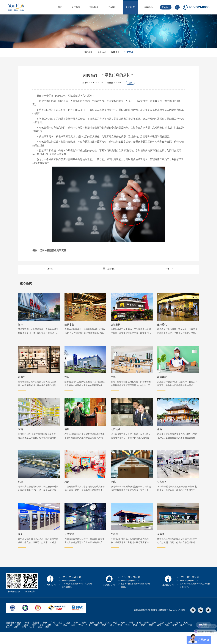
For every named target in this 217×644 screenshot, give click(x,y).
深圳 (76, 635)
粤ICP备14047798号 (159, 622)
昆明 (154, 635)
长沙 (115, 635)
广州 (53, 635)
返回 (130, 82)
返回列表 (108, 269)
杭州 (84, 635)
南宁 (34, 637)
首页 (60, 7)
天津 (178, 635)
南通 (135, 637)
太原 (186, 635)
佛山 (65, 637)
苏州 (139, 635)
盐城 (39, 639)
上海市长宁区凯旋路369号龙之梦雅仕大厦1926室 (195, 597)
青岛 (81, 637)
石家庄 (9, 637)
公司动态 (130, 7)
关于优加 (76, 7)
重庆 (100, 635)
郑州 (131, 635)
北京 (60, 635)
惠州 (104, 637)
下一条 (169, 269)
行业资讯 (136, 53)
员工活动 (99, 53)
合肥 (26, 637)
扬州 (159, 637)
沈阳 (170, 635)
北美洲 (36, 635)
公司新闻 (81, 53)
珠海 (96, 637)
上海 (68, 635)
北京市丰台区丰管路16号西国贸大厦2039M (135, 597)
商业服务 (94, 7)
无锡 (151, 637)
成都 (92, 635)
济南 (18, 637)
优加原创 (118, 53)
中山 (88, 637)
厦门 (112, 637)
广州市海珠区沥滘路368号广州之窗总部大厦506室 (77, 597)
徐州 (143, 637)
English (166, 7)
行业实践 (112, 7)
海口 (57, 637)
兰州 (162, 635)
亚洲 (19, 635)
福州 (49, 637)
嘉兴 (182, 637)
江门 (32, 639)
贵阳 (120, 637)
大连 (167, 637)
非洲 (45, 635)
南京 (123, 635)
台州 (24, 639)
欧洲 (27, 635)
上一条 (48, 269)
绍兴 (8, 639)
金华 (175, 637)
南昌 (42, 637)
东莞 (73, 637)
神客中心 (148, 7)
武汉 (107, 635)
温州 (16, 639)
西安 (146, 635)
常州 (127, 637)
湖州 (47, 639)
